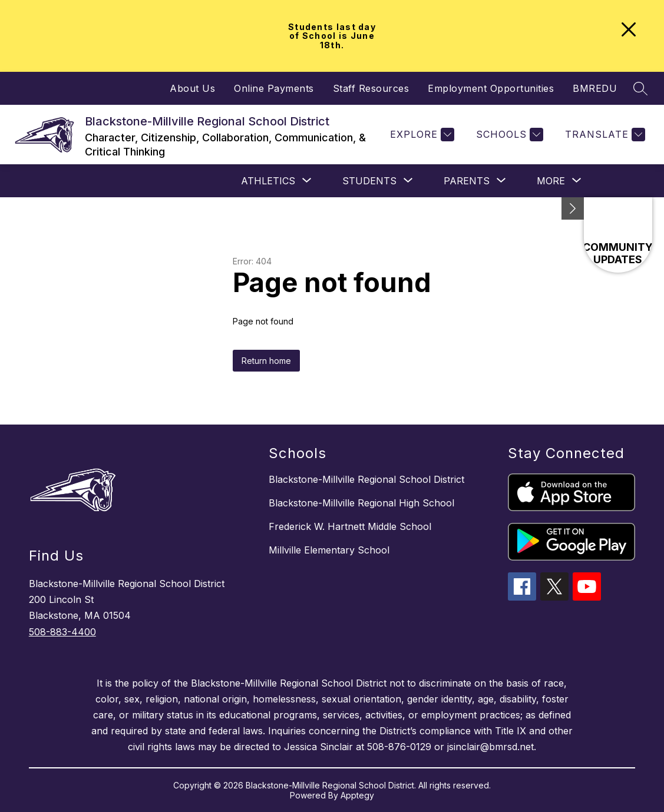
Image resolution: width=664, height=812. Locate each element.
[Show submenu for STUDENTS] (369, 181)
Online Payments (274, 88)
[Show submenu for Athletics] (268, 181)
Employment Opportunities (491, 88)
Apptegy (357, 795)
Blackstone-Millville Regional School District (366, 479)
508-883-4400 (62, 632)
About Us (192, 88)
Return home (266, 361)
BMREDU (595, 88)
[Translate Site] (604, 135)
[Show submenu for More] (551, 181)
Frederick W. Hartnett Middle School (350, 526)
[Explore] (421, 135)
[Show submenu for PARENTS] (467, 181)
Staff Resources (371, 88)
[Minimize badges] (573, 208)
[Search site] (640, 88)
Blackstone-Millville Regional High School (361, 503)
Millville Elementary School (329, 550)
